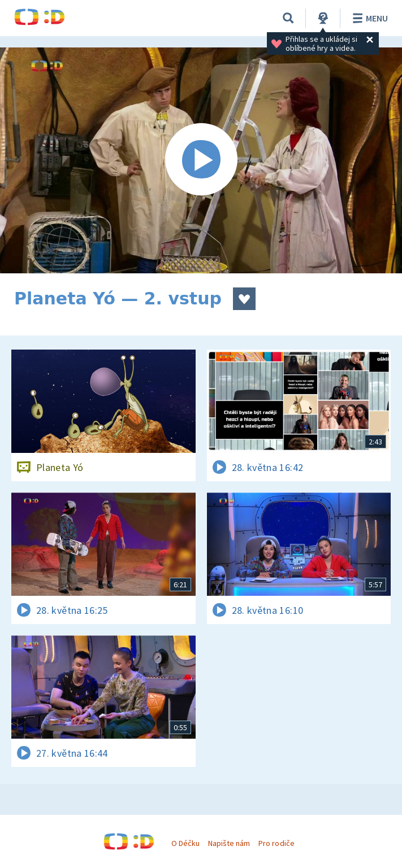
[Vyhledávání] (288, 18)
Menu (368, 18)
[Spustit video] (201, 160)
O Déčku (185, 843)
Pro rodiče (276, 843)
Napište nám (229, 843)
